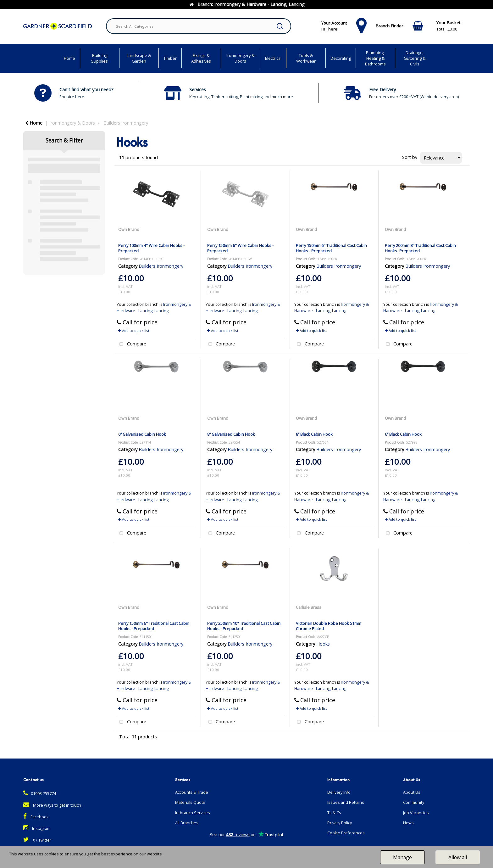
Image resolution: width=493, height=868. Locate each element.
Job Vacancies (416, 813)
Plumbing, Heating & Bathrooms (375, 58)
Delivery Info (339, 792)
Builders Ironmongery (126, 123)
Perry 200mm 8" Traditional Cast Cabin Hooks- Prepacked (420, 248)
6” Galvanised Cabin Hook (142, 434)
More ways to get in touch (52, 805)
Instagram (37, 829)
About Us (412, 792)
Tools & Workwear (306, 58)
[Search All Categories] (199, 26)
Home (69, 58)
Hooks (323, 644)
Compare (131, 344)
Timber (170, 58)
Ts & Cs (334, 813)
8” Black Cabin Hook (314, 434)
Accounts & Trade (192, 792)
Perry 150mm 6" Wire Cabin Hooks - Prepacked (240, 248)
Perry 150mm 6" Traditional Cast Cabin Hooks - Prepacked (331, 248)
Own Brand (129, 229)
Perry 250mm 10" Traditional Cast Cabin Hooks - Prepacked (244, 626)
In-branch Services (193, 813)
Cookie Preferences (346, 833)
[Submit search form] (280, 26)
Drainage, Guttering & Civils (415, 58)
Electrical (273, 58)
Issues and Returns (346, 802)
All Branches (187, 823)
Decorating (341, 58)
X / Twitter (37, 840)
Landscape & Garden (139, 58)
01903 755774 (40, 794)
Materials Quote (190, 802)
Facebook (36, 817)
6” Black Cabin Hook (403, 434)
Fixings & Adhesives (201, 58)
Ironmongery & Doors (240, 58)
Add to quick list (134, 330)
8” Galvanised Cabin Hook (231, 434)
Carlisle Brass (309, 607)
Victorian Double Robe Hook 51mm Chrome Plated (329, 626)
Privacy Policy (340, 823)
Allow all (458, 857)
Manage (402, 857)
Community (414, 802)
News (408, 823)
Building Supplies (100, 58)
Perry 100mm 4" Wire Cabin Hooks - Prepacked (151, 248)
